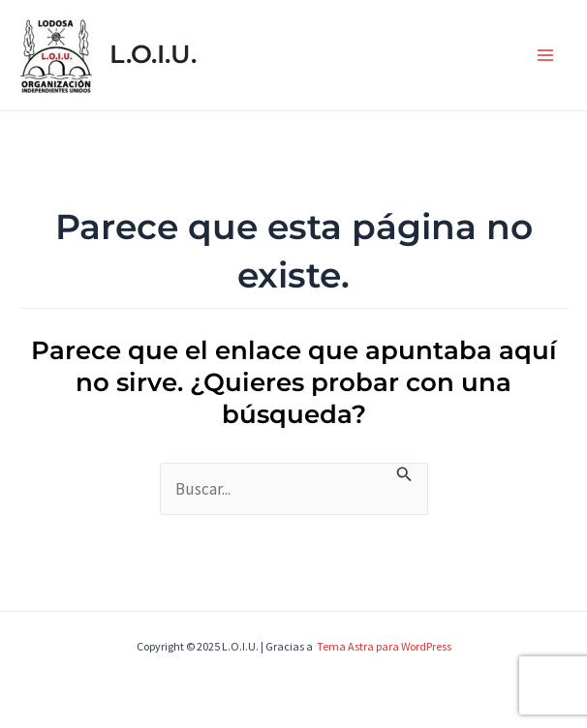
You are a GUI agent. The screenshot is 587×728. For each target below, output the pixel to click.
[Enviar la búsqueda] (404, 474)
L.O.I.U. (153, 54)
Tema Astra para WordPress (384, 646)
